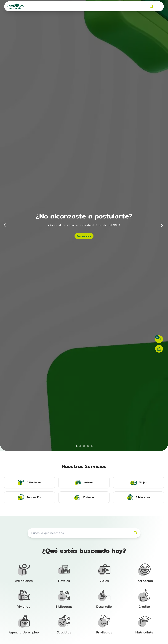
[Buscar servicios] (84, 533)
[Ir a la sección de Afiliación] (24, 573)
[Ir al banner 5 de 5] (92, 446)
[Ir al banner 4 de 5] (88, 446)
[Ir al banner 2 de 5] (80, 446)
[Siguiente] (162, 225)
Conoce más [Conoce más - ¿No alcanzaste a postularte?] (84, 236)
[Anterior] (6, 225)
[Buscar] (151, 6)
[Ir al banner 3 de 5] (84, 446)
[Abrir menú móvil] (158, 6)
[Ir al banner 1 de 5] (77, 446)
